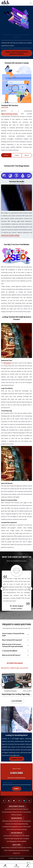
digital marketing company (9, 114)
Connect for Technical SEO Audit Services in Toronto (17, 53)
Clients (23, 850)
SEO (16, 827)
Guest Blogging (11, 841)
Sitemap (27, 850)
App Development (14, 821)
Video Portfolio (8, 850)
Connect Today (17, 759)
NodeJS (16, 812)
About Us (14, 850)
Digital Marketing (23, 824)
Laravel (7, 809)
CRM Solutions (6, 821)
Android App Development (21, 809)
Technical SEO (10, 829)
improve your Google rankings (10, 235)
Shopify (20, 815)
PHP (12, 815)
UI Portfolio (12, 848)
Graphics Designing (24, 838)
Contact (19, 850)
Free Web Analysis (25, 836)
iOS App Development (8, 812)
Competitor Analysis (10, 691)
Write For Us (16, 853)
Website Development (25, 821)
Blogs (25, 841)
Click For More (17, 701)
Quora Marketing (19, 841)
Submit (16, 789)
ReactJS (16, 815)
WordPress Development (24, 812)
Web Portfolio (5, 848)
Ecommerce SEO (21, 827)
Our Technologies (15, 836)
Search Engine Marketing (20, 829)
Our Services (7, 836)
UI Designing (16, 838)
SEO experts (7, 363)
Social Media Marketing (8, 827)
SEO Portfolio (18, 848)
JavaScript (11, 809)
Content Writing (8, 838)
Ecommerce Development (12, 824)
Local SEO (28, 827)
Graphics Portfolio (27, 848)
